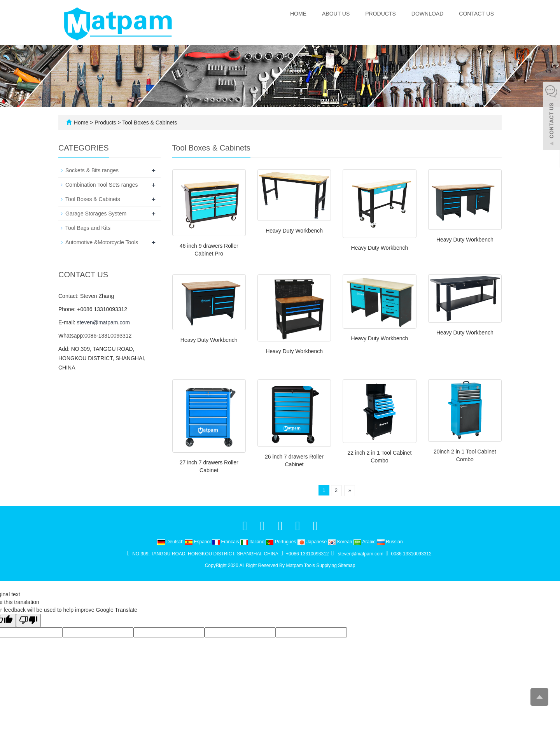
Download (427, 14)
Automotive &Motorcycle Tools (102, 242)
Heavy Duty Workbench (294, 231)
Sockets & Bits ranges (92, 170)
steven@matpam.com (103, 322)
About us (336, 14)
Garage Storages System (96, 214)
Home (298, 14)
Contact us (476, 14)
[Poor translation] (28, 621)
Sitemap (346, 565)
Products (381, 14)
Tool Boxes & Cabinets (149, 123)
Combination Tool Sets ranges (102, 185)
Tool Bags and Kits (88, 228)
